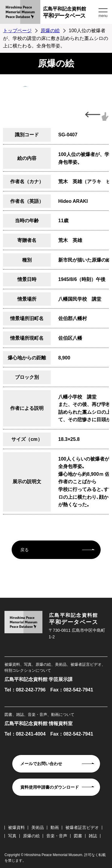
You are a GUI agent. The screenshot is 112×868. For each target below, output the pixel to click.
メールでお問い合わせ (41, 764)
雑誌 (93, 836)
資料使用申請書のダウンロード (50, 787)
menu (103, 16)
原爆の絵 (50, 31)
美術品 (38, 827)
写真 (12, 836)
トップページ (17, 31)
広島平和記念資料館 (70, 13)
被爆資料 (16, 827)
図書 (78, 836)
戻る (24, 550)
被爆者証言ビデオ (82, 827)
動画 (55, 827)
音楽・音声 (57, 836)
